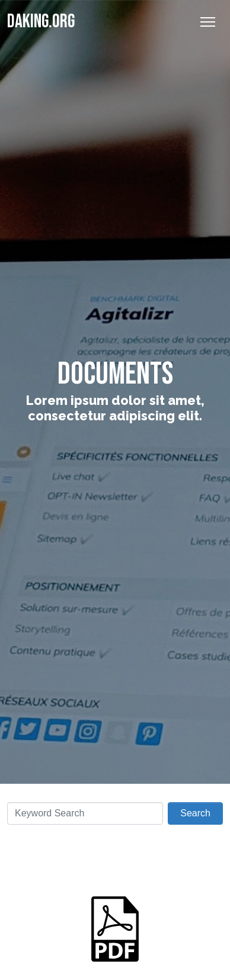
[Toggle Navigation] (208, 22)
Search (195, 813)
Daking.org (41, 22)
